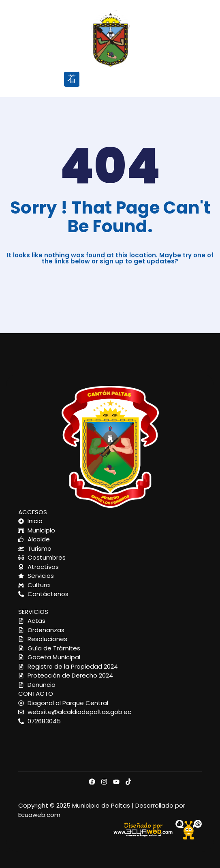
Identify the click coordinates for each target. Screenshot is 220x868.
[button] (72, 79)
